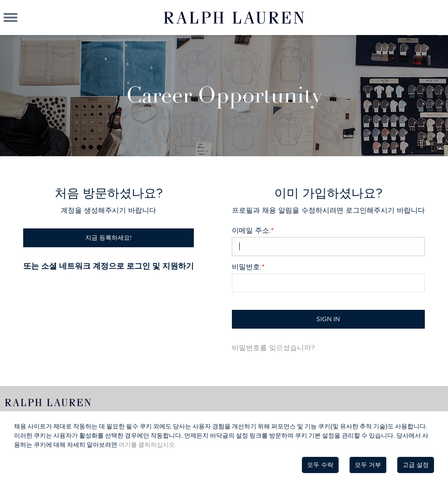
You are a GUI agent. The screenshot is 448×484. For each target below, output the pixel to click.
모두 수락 (320, 465)
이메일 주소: (253, 230)
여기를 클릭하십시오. (148, 445)
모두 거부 (368, 465)
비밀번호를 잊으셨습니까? (273, 347)
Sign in (328, 319)
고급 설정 (416, 465)
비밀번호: (248, 267)
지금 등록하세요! (108, 238)
